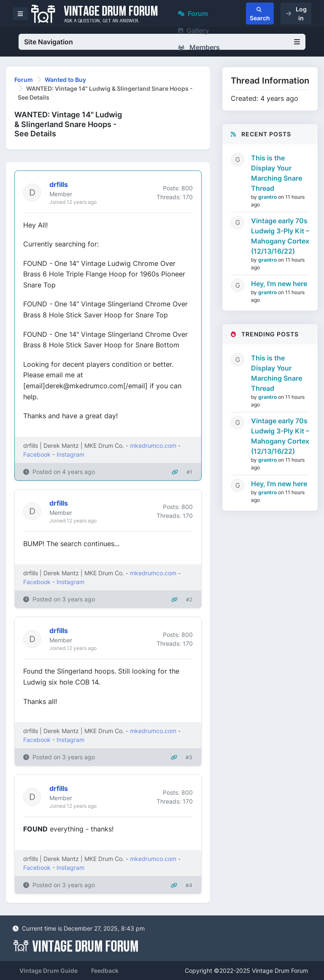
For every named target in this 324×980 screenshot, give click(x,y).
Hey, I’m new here (279, 284)
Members (199, 47)
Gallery (193, 30)
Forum (193, 14)
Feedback (105, 971)
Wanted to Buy (65, 80)
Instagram (70, 454)
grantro (268, 197)
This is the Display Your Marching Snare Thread (277, 173)
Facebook (37, 454)
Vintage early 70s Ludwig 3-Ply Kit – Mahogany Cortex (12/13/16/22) (280, 236)
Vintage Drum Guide (49, 971)
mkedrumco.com (153, 445)
